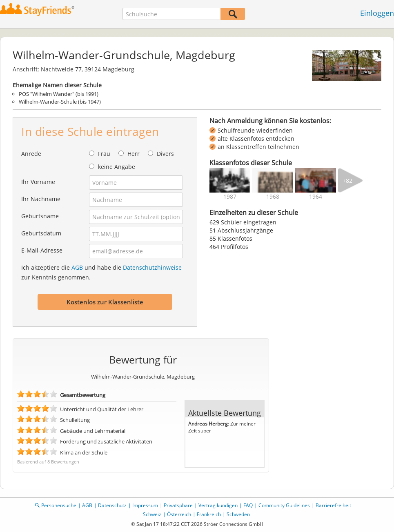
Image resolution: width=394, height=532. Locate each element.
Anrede (31, 154)
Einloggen (377, 13)
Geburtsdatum (41, 233)
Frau (104, 154)
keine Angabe (117, 167)
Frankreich (209, 514)
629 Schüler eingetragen (243, 222)
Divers (165, 154)
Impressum (145, 505)
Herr (134, 154)
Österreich (179, 514)
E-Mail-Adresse (42, 250)
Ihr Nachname (41, 199)
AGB (77, 267)
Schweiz (152, 514)
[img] (230, 180)
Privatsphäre (178, 505)
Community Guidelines (284, 505)
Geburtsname (40, 216)
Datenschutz (112, 505)
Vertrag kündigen (218, 505)
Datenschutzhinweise (152, 267)
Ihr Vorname (38, 182)
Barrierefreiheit (333, 505)
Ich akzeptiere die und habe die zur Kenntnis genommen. (101, 272)
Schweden (238, 514)
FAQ (248, 505)
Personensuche (59, 505)
